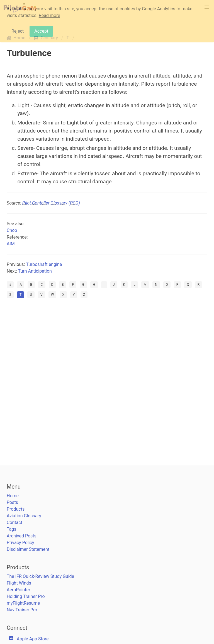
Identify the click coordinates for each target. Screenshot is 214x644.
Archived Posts (22, 536)
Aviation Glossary (24, 516)
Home (13, 496)
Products (16, 509)
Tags (12, 529)
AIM (11, 244)
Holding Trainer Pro (26, 596)
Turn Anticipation (35, 271)
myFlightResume (23, 603)
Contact (14, 522)
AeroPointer (18, 590)
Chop (12, 230)
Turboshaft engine (44, 264)
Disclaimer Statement (28, 549)
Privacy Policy (20, 543)
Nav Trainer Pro (22, 610)
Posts (12, 502)
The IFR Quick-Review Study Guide (40, 576)
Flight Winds (19, 583)
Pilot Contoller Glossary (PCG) (51, 203)
